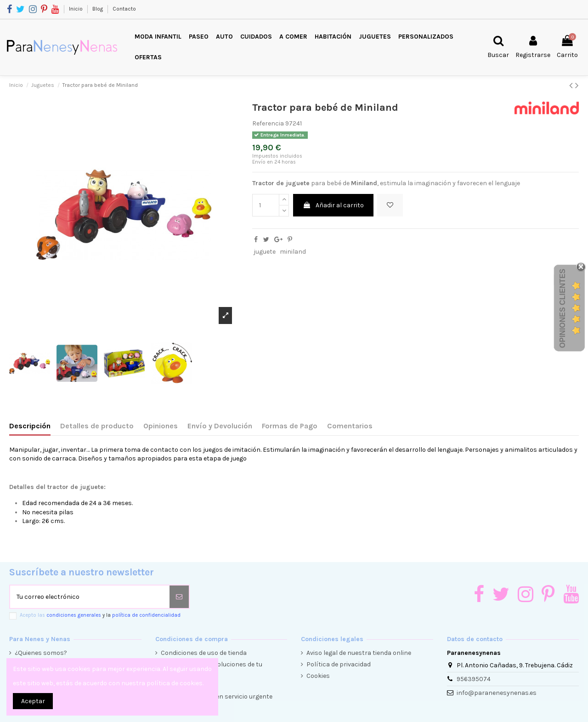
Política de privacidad (339, 664)
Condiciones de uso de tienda (204, 653)
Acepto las (100, 615)
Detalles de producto (97, 426)
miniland (293, 252)
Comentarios (350, 426)
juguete (265, 252)
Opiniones (161, 426)
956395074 (474, 679)
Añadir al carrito (333, 205)
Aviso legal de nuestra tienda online (359, 653)
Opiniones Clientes (563, 308)
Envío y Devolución (220, 426)
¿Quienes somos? (41, 653)
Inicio (76, 9)
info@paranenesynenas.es (497, 693)
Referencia (268, 123)
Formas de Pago (290, 426)
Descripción (30, 426)
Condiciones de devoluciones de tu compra (212, 669)
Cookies (318, 676)
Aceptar (33, 701)
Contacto (124, 9)
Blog (98, 9)
